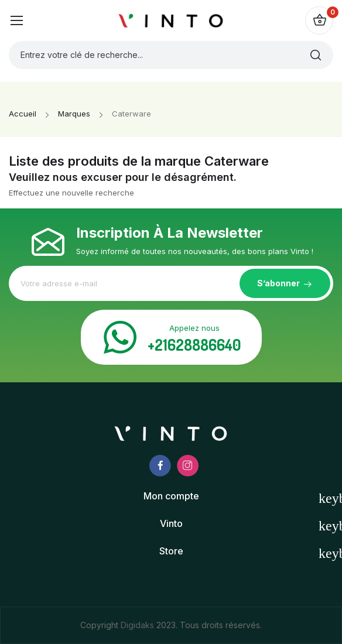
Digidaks (138, 625)
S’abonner (278, 283)
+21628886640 (194, 345)
